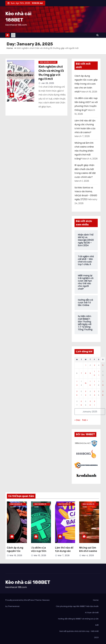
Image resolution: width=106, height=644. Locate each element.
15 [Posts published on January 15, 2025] (86, 383)
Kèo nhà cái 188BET (28, 582)
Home (10, 48)
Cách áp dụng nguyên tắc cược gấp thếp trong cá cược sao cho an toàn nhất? (86, 84)
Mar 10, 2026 (40, 555)
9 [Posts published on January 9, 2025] (90, 373)
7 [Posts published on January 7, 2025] (81, 373)
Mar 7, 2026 (64, 555)
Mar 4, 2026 (88, 555)
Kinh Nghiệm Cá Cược (48, 62)
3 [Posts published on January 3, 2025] (94, 365)
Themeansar (14, 606)
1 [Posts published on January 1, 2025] (86, 365)
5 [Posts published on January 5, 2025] (103, 365)
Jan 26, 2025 (48, 83)
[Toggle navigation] (13, 35)
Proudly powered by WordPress (20, 600)
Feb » (85, 420)
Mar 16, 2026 (16, 555)
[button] (98, 35)
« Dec (77, 420)
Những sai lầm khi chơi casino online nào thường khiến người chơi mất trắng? (84, 151)
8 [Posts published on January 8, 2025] (86, 373)
